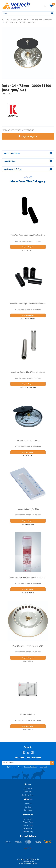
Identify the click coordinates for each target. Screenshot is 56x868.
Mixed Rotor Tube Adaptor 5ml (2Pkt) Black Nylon (28, 235)
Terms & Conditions (30, 767)
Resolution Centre (28, 795)
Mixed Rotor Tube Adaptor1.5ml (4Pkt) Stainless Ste (28, 304)
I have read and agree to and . (29, 767)
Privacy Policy (44, 767)
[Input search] (26, 13)
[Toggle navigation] (45, 6)
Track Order (28, 792)
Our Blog (28, 807)
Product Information (12, 153)
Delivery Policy (28, 828)
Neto (35, 863)
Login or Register (28, 136)
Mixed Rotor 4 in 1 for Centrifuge (28, 441)
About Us (28, 804)
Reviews (13, 169)
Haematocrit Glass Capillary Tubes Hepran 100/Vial (28, 578)
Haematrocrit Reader (28, 714)
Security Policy (28, 832)
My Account (28, 789)
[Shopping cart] (51, 6)
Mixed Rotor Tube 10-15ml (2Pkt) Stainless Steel (28, 372)
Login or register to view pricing (18, 130)
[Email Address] (26, 763)
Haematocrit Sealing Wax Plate (28, 509)
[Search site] (52, 13)
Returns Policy (28, 825)
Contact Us (28, 810)
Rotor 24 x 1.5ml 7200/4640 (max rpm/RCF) (28, 646)
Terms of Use (28, 819)
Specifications (10, 161)
